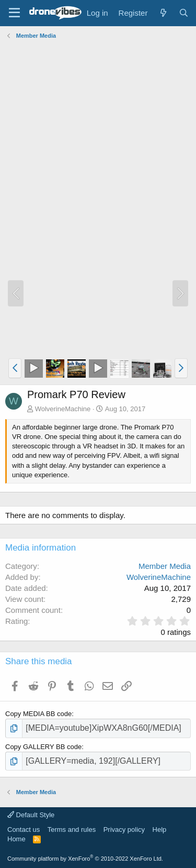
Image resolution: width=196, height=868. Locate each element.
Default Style (31, 815)
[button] (15, 368)
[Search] (184, 13)
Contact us (24, 829)
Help (160, 829)
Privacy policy (124, 829)
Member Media (165, 566)
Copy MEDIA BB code (38, 714)
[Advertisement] (98, 141)
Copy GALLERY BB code (43, 747)
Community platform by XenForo (85, 859)
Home (16, 839)
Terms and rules (72, 829)
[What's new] (163, 13)
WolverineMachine (63, 409)
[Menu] (14, 13)
